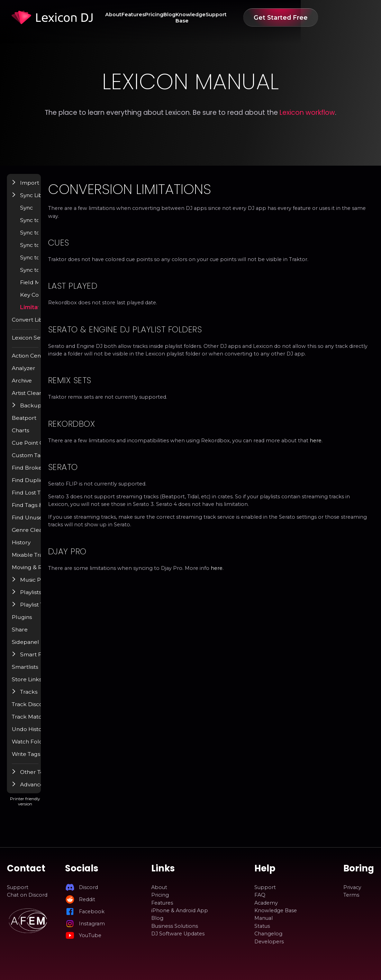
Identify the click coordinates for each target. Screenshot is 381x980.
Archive (33, 386)
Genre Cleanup (43, 536)
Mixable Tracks (42, 561)
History (33, 548)
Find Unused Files (45, 523)
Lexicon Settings (44, 343)
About (116, 18)
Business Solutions (175, 926)
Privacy (352, 887)
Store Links (38, 685)
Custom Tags (40, 461)
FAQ (260, 895)
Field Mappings (51, 288)
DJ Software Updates (178, 934)
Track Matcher (42, 722)
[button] (26, 188)
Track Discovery (43, 710)
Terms (351, 895)
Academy (266, 903)
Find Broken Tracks (48, 473)
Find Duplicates (43, 486)
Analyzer (34, 374)
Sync (38, 213)
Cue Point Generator (49, 449)
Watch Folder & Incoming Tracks (65, 747)
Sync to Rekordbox (56, 226)
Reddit (87, 899)
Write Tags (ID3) (44, 760)
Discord (88, 887)
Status (262, 926)
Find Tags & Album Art (52, 511)
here (209, 464)
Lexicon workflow (307, 113)
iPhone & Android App (180, 910)
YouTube (90, 935)
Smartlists (36, 673)
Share (31, 635)
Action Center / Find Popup (58, 361)
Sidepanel (36, 648)
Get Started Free (335, 17)
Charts (32, 436)
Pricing (171, 18)
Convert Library (43, 325)
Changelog (268, 934)
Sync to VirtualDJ (53, 251)
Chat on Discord (27, 895)
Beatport (35, 424)
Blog (193, 18)
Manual (264, 918)
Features (143, 18)
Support (267, 18)
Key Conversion (52, 301)
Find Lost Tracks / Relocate (57, 498)
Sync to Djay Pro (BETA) (62, 263)
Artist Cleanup (41, 399)
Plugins (33, 623)
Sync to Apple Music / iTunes (68, 276)
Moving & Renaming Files (56, 573)
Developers (269, 942)
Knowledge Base (228, 18)
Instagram (92, 924)
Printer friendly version (69, 810)
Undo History (40, 735)
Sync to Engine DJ (55, 238)
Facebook (92, 912)
